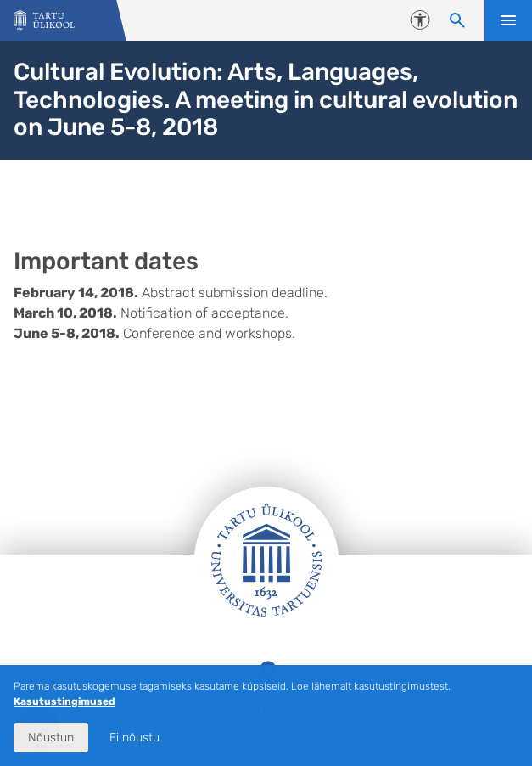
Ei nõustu (134, 738)
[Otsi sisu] (457, 20)
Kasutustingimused (64, 701)
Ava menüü (508, 20)
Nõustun (51, 738)
